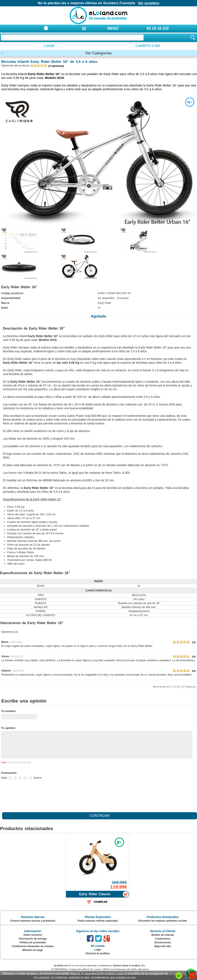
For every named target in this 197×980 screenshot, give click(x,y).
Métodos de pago (33, 955)
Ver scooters (149, 3)
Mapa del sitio (163, 951)
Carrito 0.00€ (148, 46)
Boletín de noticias (163, 940)
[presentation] (33, 800)
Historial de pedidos (98, 958)
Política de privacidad (33, 948)
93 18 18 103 (157, 28)
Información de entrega (33, 944)
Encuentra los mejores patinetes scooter (163, 926)
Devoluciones (163, 948)
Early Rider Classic (95, 899)
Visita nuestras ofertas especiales (98, 926)
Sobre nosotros (33, 940)
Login (49, 46)
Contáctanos (163, 944)
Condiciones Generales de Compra (33, 951)
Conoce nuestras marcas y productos (33, 926)
